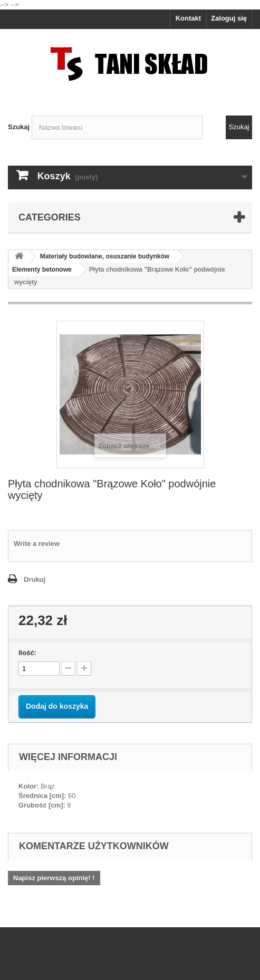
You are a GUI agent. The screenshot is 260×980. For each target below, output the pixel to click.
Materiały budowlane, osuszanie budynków (105, 256)
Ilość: (27, 653)
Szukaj (19, 127)
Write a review (37, 544)
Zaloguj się (229, 18)
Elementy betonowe (42, 270)
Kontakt (188, 18)
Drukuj (35, 579)
